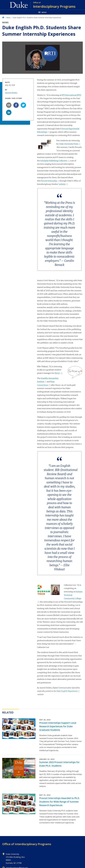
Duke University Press (69, 144)
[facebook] (16, 105)
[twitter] (23, 105)
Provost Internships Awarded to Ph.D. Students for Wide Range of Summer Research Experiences (60, 802)
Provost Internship (49, 181)
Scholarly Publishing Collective (54, 161)
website (62, 184)
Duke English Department (67, 691)
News (8, 18)
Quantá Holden (11, 93)
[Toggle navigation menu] (42, 12)
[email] (9, 105)
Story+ (57, 373)
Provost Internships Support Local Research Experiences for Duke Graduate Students (58, 726)
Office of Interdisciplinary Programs (27, 844)
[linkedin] (9, 112)
